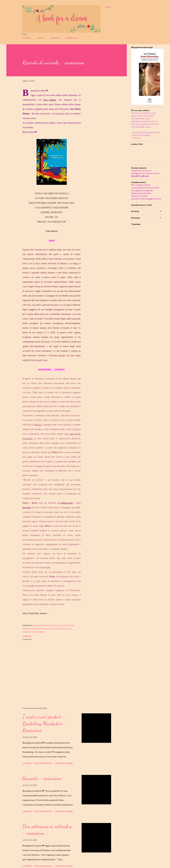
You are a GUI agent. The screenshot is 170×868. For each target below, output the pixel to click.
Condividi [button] (27, 636)
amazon (36, 625)
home (25, 629)
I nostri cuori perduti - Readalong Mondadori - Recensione (44, 723)
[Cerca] (108, 7)
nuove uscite (28, 632)
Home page (26, 38)
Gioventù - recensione (42, 778)
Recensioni (55, 38)
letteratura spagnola (38, 629)
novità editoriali (64, 629)
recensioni (40, 632)
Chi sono (41, 38)
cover (60, 625)
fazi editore (69, 625)
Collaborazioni (71, 38)
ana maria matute (48, 625)
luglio (52, 629)
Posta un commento (43, 763)
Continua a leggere (64, 763)
